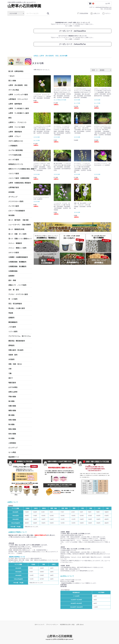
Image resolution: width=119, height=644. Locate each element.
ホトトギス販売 (14, 160)
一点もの (11, 76)
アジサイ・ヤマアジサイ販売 (18, 294)
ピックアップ (13, 448)
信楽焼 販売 (13, 355)
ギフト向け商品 (14, 90)
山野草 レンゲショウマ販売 (18, 95)
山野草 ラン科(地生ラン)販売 (19, 108)
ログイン (106, 13)
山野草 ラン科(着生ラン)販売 (19, 113)
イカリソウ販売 (14, 174)
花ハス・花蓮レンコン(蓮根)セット (20, 239)
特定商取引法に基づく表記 (67, 624)
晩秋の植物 (12, 429)
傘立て (11, 378)
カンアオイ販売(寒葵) (16, 150)
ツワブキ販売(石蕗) (15, 155)
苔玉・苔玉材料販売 (15, 304)
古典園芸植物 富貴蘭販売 (17, 262)
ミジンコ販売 (13, 332)
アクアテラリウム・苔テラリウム (20, 336)
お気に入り (95, 13)
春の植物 (11, 401)
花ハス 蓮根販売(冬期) (16, 229)
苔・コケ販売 (13, 299)
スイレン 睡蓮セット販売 (17, 248)
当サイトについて (40, 624)
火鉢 (10, 369)
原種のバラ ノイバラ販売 (17, 285)
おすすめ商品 (13, 387)
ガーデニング (14, 197)
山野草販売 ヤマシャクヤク (18, 99)
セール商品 (12, 452)
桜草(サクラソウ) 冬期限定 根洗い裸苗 (20, 169)
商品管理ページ (14, 457)
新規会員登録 (83, 13)
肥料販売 (11, 345)
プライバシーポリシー (52, 624)
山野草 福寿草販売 (15, 104)
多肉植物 (11, 192)
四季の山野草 (13, 392)
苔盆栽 (11, 313)
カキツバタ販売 (14, 253)
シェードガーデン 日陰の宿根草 (20, 225)
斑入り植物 (12, 81)
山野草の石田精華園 (24, 6)
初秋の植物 (12, 420)
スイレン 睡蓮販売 (15, 243)
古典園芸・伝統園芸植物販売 (18, 257)
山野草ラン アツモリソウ (17, 122)
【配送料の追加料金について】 (17, 557)
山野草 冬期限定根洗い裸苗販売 (20, 183)
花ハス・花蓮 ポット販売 (17, 234)
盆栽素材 (11, 276)
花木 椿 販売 (14, 290)
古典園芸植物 (13, 271)
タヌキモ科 (64, 56)
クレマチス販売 (14, 206)
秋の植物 (11, 424)
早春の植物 (12, 397)
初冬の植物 (12, 434)
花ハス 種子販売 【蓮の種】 (19, 220)
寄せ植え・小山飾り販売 (17, 308)
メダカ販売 (12, 327)
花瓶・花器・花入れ (15, 364)
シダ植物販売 (13, 146)
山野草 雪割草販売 (15, 132)
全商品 (36, 56)
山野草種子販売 (14, 187)
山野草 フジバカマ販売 (17, 127)
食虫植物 (11, 215)
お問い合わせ (80, 624)
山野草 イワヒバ (14, 136)
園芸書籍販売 (13, 322)
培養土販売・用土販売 (16, 350)
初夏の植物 (12, 406)
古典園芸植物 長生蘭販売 (17, 266)
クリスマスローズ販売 (16, 201)
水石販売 (11, 359)
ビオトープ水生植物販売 (17, 211)
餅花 (10, 118)
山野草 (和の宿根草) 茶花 (18, 85)
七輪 (10, 373)
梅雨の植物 (12, 411)
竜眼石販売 (12, 383)
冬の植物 (11, 438)
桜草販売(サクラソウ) (16, 164)
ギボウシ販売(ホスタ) (16, 141)
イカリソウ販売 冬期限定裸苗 (19, 178)
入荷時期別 (12, 443)
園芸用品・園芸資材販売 (17, 341)
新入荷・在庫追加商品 (16, 71)
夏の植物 (11, 415)
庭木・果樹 (12, 280)
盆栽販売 (11, 318)
